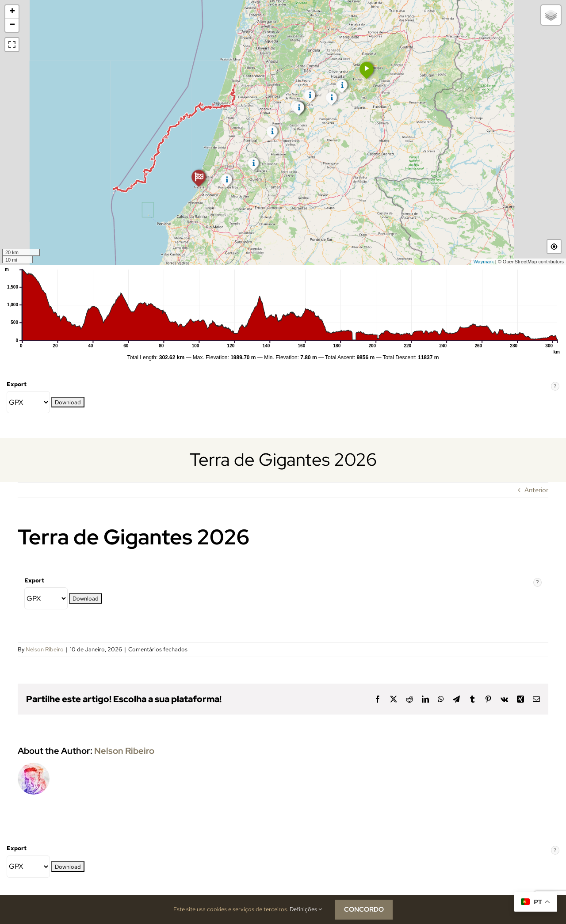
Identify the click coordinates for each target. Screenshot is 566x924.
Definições (306, 909)
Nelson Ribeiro (45, 649)
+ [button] (12, 12)
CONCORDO (364, 909)
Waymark (484, 262)
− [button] (12, 25)
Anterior (536, 490)
